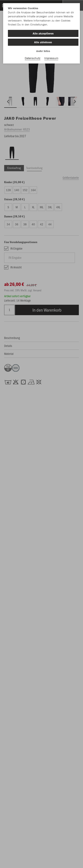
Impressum (51, 58)
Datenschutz (33, 58)
